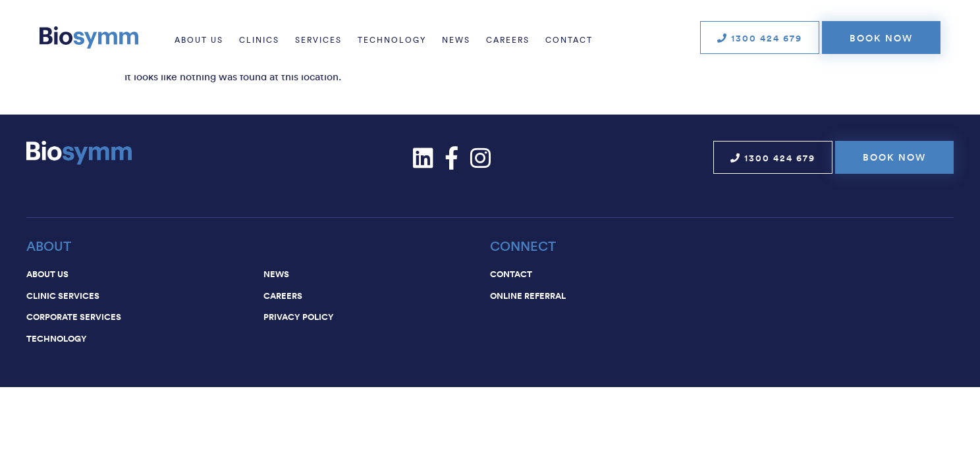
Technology (392, 40)
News (456, 40)
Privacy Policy (299, 317)
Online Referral (528, 296)
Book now (881, 38)
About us (199, 40)
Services (318, 40)
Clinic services (63, 296)
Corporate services (74, 317)
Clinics (259, 40)
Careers (508, 40)
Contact (569, 40)
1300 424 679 (760, 38)
